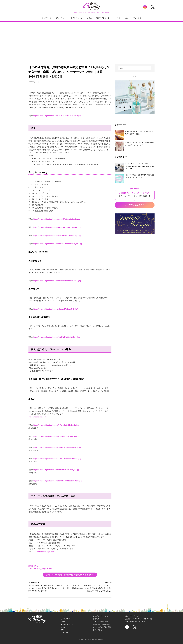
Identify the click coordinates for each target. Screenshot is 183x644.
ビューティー (61, 18)
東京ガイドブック (103, 18)
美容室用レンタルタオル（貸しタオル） (139, 619)
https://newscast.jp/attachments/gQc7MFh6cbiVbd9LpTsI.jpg (57, 219)
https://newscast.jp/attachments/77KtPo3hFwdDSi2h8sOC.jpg (57, 459)
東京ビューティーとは (101, 616)
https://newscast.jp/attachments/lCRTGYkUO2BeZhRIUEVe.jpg (57, 481)
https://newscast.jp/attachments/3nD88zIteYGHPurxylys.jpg (56, 470)
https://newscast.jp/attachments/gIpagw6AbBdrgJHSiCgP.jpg (57, 309)
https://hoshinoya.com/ (37, 417)
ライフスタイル (76, 18)
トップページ (47, 18)
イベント (117, 18)
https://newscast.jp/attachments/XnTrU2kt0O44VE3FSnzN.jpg (57, 116)
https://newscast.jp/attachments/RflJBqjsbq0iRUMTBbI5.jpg (56, 436)
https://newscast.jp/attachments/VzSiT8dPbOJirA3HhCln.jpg (57, 337)
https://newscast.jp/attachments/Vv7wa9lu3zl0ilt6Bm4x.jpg (56, 425)
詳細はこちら (33, 566)
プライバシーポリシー (101, 622)
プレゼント (137, 18)
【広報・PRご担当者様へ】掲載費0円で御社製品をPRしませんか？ (70, 575)
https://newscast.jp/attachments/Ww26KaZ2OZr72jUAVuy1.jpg (57, 236)
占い (127, 18)
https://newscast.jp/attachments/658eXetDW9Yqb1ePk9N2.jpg (57, 281)
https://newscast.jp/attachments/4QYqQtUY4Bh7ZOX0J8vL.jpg (57, 227)
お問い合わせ (98, 630)
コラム (89, 18)
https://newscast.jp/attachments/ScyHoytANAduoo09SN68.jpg (57, 447)
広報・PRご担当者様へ (133, 616)
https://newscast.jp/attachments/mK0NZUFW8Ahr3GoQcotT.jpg (58, 244)
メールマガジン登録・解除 (102, 627)
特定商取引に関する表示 (101, 624)
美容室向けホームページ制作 (135, 622)
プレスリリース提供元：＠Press (40, 569)
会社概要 (96, 619)
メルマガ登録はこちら (135, 205)
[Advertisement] (91, 41)
